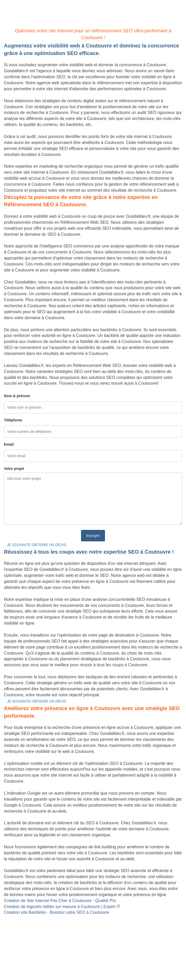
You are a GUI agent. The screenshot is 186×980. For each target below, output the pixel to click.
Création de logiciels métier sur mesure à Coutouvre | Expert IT (62, 907)
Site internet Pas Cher (24, 918)
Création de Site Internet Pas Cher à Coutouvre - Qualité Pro (60, 901)
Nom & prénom (17, 396)
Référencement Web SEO (28, 936)
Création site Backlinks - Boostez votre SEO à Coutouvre (57, 912)
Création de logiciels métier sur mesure (40, 924)
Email (9, 444)
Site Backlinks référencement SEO (36, 930)
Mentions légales (93, 963)
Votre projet (14, 469)
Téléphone (13, 420)
